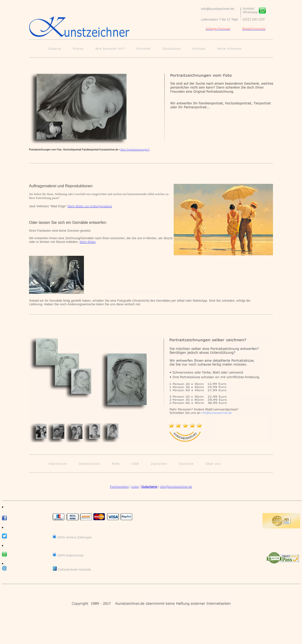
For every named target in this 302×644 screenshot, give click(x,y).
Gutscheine (149, 487)
